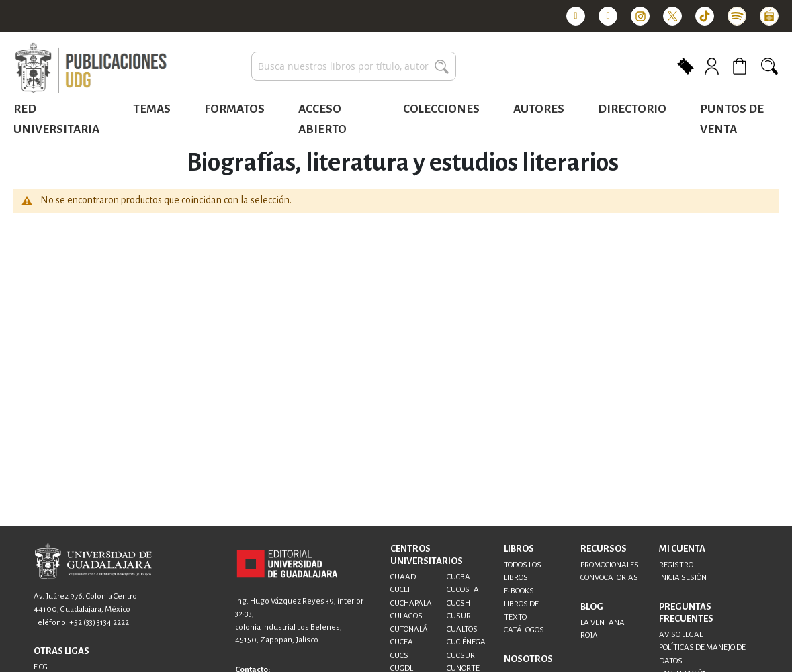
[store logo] (91, 68)
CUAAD (403, 577)
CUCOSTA (463, 590)
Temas (152, 109)
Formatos (234, 109)
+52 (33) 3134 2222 (99, 623)
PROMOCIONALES (610, 565)
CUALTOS (462, 629)
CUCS (399, 656)
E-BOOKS (519, 591)
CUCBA (458, 577)
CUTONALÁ (409, 629)
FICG (41, 667)
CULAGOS (406, 616)
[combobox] (354, 66)
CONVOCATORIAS (609, 578)
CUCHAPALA (411, 603)
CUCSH (458, 603)
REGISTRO (676, 565)
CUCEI (400, 590)
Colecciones (441, 109)
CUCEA (402, 642)
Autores (539, 109)
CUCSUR (461, 656)
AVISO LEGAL (681, 635)
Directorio (632, 109)
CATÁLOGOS (524, 630)
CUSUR (459, 616)
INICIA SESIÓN (683, 578)
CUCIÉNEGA (466, 642)
